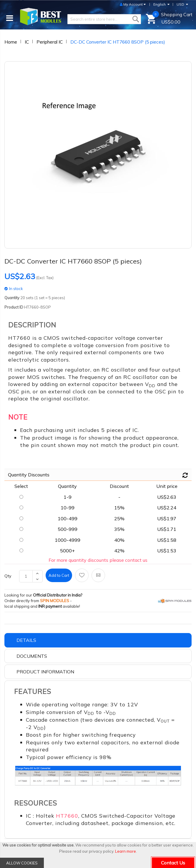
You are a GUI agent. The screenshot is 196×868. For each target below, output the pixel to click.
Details (26, 640)
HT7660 (67, 816)
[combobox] (104, 19)
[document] (98, 855)
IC (27, 42)
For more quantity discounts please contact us (98, 560)
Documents (32, 656)
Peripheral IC (50, 42)
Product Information (45, 672)
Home (11, 42)
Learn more (126, 851)
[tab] (98, 640)
